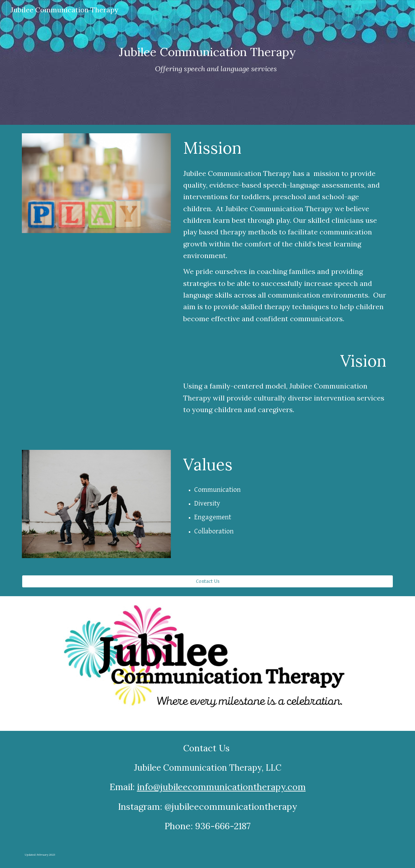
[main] (207, 62)
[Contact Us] (208, 581)
